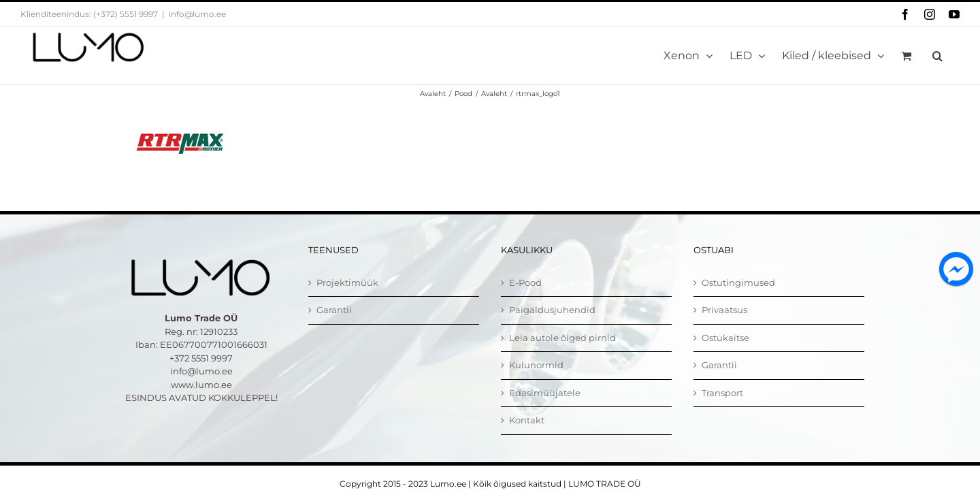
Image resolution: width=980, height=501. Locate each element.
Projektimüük (347, 282)
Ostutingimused (738, 282)
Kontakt (527, 420)
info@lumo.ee (197, 14)
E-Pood (525, 282)
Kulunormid (536, 365)
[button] (937, 56)
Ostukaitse (725, 338)
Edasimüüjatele (545, 393)
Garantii (334, 310)
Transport (722, 393)
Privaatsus (724, 310)
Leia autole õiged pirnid (562, 338)
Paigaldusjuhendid (552, 310)
